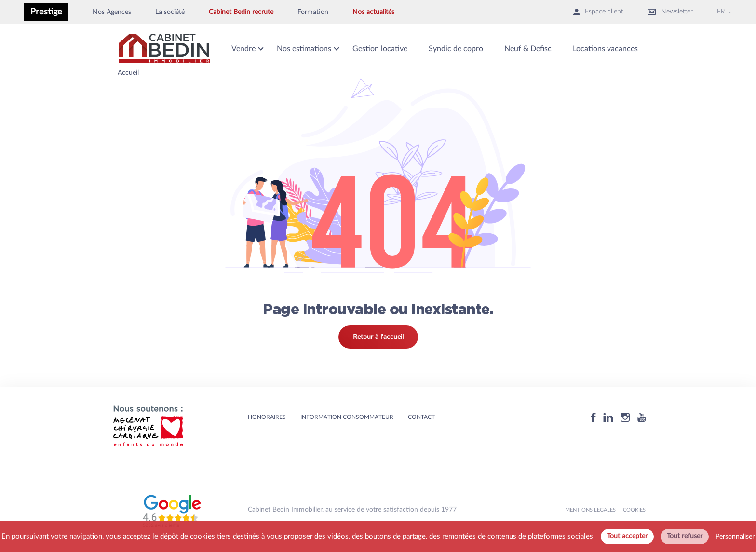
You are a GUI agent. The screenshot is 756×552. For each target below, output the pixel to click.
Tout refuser (685, 536)
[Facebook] (594, 417)
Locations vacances (605, 49)
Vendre (243, 49)
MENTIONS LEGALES (590, 510)
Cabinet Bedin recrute (241, 12)
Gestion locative (380, 49)
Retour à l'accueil (378, 337)
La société (170, 12)
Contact (421, 417)
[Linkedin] (608, 417)
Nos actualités (373, 12)
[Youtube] (641, 417)
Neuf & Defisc (528, 49)
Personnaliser (735, 537)
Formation (313, 12)
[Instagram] (625, 417)
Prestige (46, 12)
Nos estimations (304, 49)
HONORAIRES (267, 417)
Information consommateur (347, 417)
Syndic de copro (456, 49)
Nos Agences (112, 12)
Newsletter (670, 12)
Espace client (598, 12)
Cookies (634, 510)
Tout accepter (627, 536)
